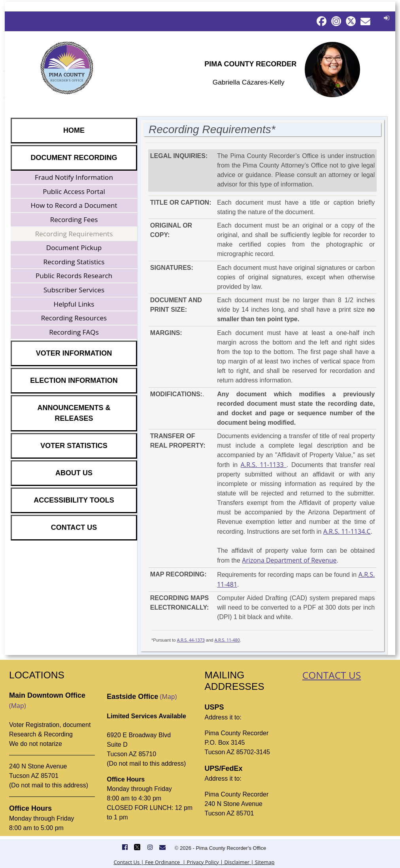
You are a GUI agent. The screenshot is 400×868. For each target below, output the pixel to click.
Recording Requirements (74, 234)
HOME (74, 130)
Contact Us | (128, 862)
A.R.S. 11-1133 (264, 465)
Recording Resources (74, 318)
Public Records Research (74, 276)
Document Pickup (74, 248)
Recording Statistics (74, 262)
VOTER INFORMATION (74, 353)
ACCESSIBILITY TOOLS (74, 500)
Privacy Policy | (204, 862)
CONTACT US (74, 527)
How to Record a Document (74, 205)
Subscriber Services (74, 290)
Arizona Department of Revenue (289, 560)
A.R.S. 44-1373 (191, 640)
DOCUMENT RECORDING (74, 158)
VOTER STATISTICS (74, 446)
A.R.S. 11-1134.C (347, 531)
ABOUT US (74, 473)
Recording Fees (74, 219)
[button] (386, 18)
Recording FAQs (74, 332)
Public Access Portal (74, 191)
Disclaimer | (238, 862)
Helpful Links (74, 304)
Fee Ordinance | (165, 862)
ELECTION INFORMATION (74, 380)
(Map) (18, 706)
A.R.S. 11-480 (227, 640)
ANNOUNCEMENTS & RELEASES (74, 413)
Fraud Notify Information (74, 177)
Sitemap (264, 862)
